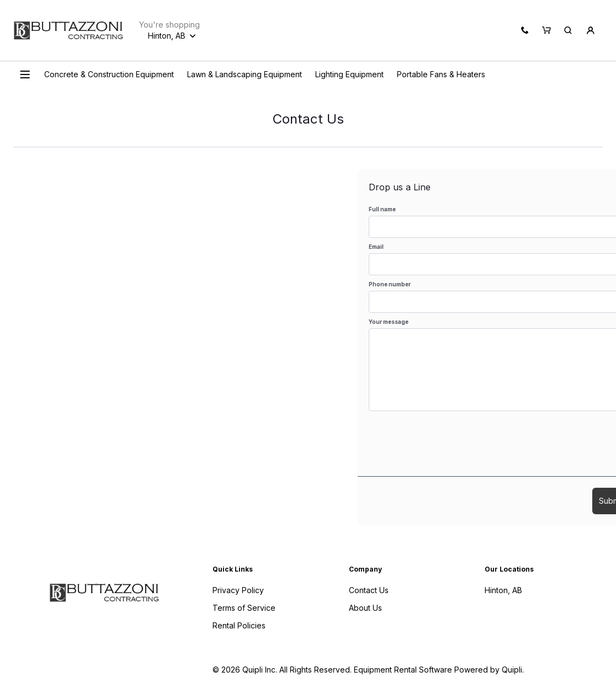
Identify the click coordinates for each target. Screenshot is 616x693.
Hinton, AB (503, 590)
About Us (365, 608)
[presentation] (453, 444)
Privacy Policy (238, 590)
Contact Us (369, 590)
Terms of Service (244, 608)
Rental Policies (239, 625)
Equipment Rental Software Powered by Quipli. (439, 670)
